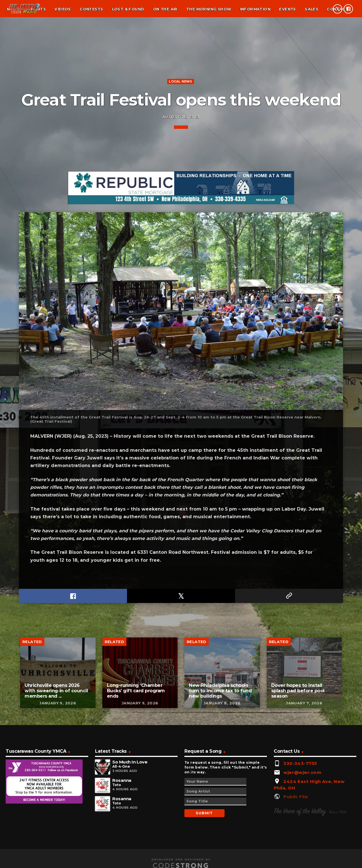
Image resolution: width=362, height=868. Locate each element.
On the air (165, 9)
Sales (312, 9)
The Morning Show (209, 9)
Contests (91, 9)
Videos (63, 9)
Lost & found (128, 9)
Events (287, 9)
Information (255, 9)
